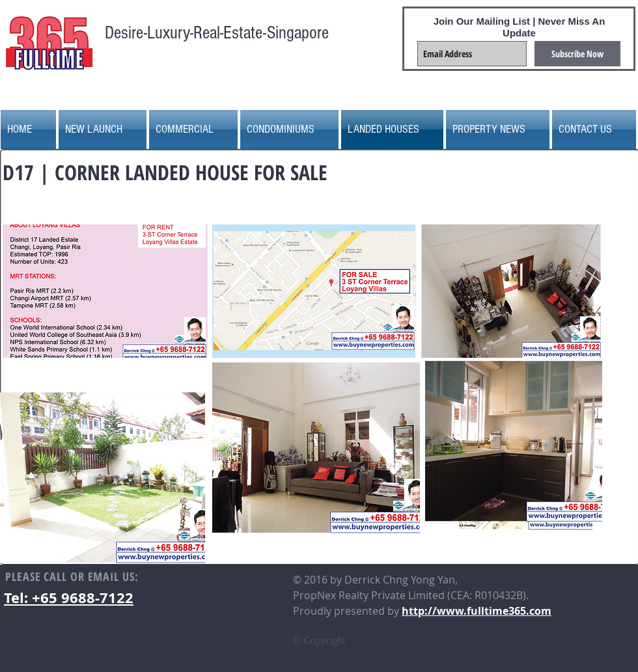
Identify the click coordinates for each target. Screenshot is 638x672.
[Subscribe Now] (577, 54)
